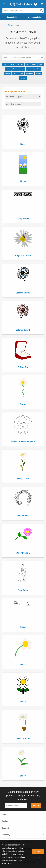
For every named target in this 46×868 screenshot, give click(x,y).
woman (23, 78)
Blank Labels (11, 17)
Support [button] (5, 828)
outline (37, 69)
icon (8, 69)
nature (29, 69)
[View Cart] (42, 4)
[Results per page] (23, 97)
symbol (38, 73)
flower (34, 64)
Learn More (38, 857)
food (41, 64)
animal (12, 64)
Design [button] (5, 821)
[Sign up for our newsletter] (16, 806)
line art (15, 69)
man (22, 69)
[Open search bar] (10, 4)
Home (4, 25)
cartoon (20, 64)
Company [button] (6, 835)
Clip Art (11, 25)
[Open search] (41, 11)
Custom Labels (35, 17)
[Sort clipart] (23, 104)
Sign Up (36, 805)
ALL (5, 64)
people (7, 73)
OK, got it (38, 851)
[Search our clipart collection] (23, 58)
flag (27, 64)
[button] (4, 4)
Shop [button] (4, 814)
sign (21, 73)
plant (15, 73)
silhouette (29, 73)
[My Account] (35, 4)
